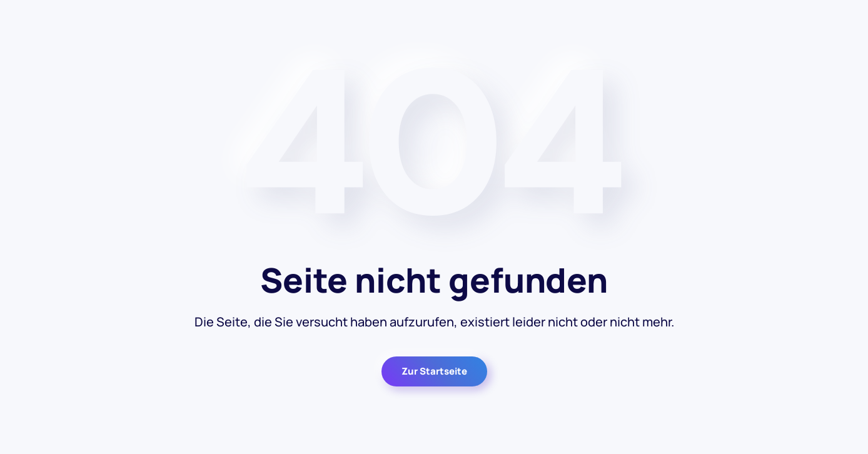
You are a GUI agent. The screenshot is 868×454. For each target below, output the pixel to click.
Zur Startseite (434, 371)
